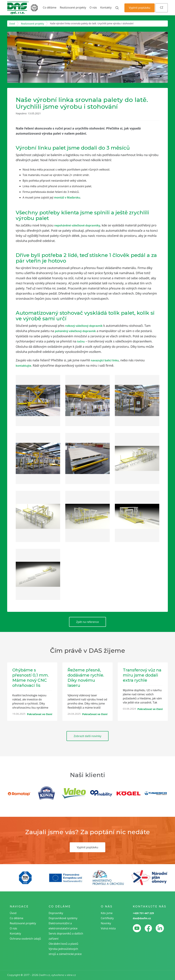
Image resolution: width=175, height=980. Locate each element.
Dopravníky (56, 913)
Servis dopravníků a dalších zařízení (66, 936)
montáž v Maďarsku (67, 197)
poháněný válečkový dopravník (75, 331)
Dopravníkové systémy (63, 918)
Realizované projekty (73, 7)
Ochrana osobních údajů (25, 939)
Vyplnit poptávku (140, 8)
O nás (93, 7)
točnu (81, 341)
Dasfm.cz (44, 975)
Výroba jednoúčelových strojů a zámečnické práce (65, 951)
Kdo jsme (107, 913)
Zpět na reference (88, 622)
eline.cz (71, 975)
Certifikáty (107, 918)
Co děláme (50, 7)
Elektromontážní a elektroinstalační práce (63, 926)
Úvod (12, 24)
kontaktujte (23, 366)
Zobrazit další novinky (87, 736)
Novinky (106, 923)
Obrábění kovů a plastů (63, 944)
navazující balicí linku (105, 360)
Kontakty (106, 7)
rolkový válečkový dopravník (84, 326)
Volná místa (108, 928)
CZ (162, 7)
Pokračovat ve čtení (40, 714)
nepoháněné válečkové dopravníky (77, 225)
